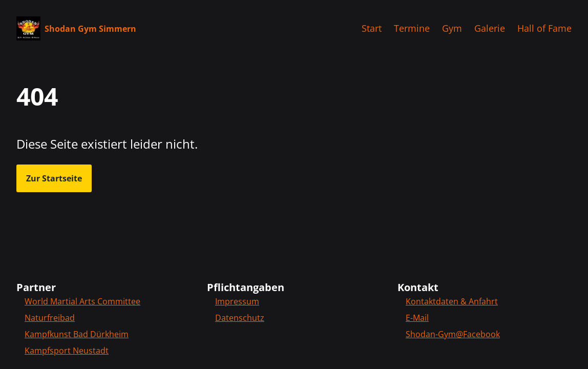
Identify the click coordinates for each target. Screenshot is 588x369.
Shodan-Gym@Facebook (453, 334)
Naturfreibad (50, 318)
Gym (452, 28)
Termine (412, 28)
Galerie (490, 28)
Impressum (237, 301)
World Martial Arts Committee (82, 301)
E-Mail (417, 318)
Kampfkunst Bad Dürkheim (77, 334)
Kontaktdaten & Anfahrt (452, 301)
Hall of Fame (544, 28)
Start (372, 28)
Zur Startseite (54, 178)
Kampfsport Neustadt (67, 351)
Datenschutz (240, 318)
